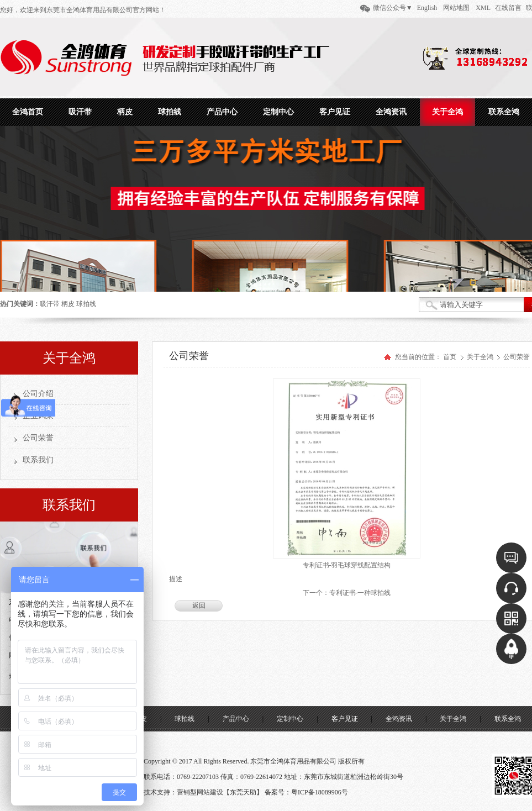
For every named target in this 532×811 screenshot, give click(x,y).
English (427, 8)
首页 (450, 357)
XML (483, 8)
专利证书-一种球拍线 (360, 593)
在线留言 (508, 8)
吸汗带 (50, 304)
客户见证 (345, 719)
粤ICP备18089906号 (320, 792)
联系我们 (38, 460)
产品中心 (236, 719)
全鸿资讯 (399, 719)
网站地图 (456, 8)
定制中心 (290, 719)
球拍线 (86, 304)
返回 (199, 605)
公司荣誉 (38, 438)
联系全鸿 (508, 719)
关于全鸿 (481, 357)
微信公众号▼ (393, 8)
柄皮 (68, 304)
